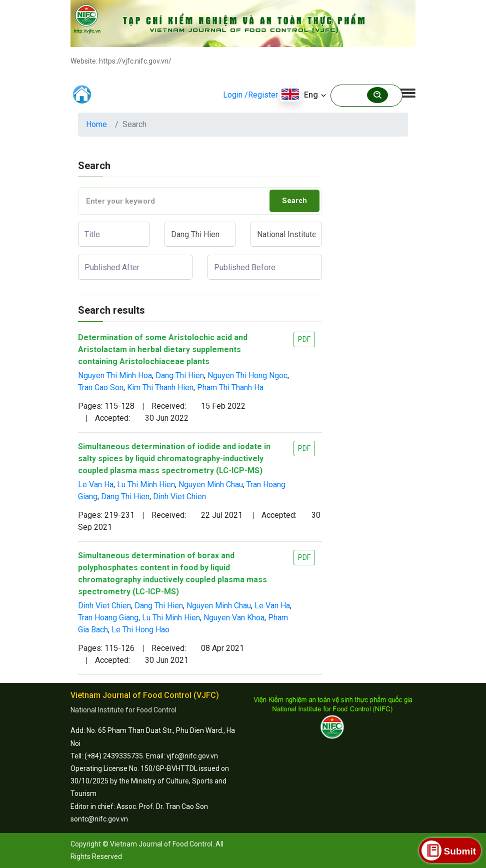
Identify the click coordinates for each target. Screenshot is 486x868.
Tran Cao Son (101, 387)
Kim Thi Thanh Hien (160, 387)
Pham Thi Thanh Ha (230, 387)
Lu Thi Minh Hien (146, 485)
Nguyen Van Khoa (234, 618)
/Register (261, 95)
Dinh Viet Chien (179, 497)
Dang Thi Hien (180, 375)
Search (294, 201)
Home (96, 124)
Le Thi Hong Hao (140, 630)
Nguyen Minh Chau (211, 485)
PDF (304, 339)
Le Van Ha (96, 485)
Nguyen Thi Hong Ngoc (247, 375)
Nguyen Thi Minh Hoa (115, 375)
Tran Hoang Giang (108, 618)
